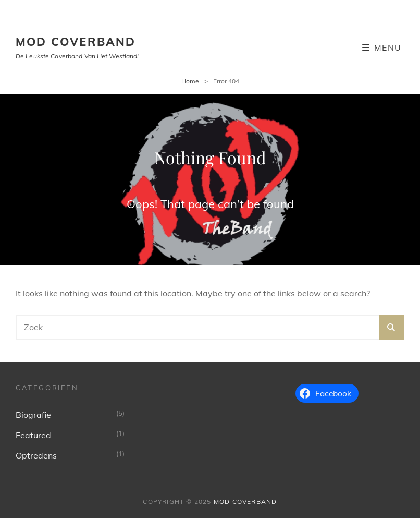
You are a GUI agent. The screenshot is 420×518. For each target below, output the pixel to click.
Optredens (36, 455)
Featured (33, 435)
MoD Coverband (76, 42)
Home (190, 81)
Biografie (33, 415)
